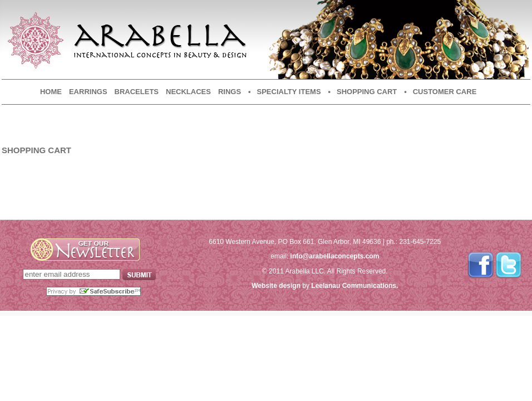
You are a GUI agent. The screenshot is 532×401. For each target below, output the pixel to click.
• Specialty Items (284, 92)
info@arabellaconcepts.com (335, 256)
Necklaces (188, 92)
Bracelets (137, 92)
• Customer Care (440, 92)
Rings (230, 92)
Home (51, 92)
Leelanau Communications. (354, 286)
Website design (276, 286)
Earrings (88, 92)
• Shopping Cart (363, 92)
